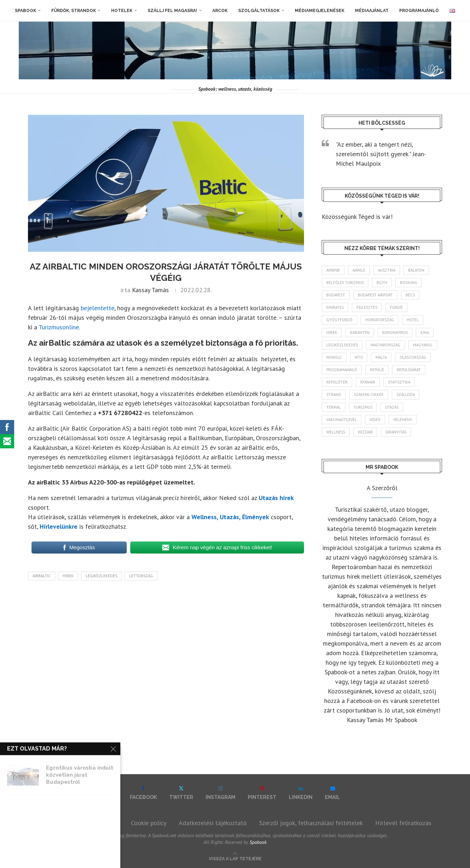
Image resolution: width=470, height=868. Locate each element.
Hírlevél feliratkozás (403, 823)
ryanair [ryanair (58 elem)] (368, 382)
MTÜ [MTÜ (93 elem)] (359, 357)
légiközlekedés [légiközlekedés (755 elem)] (342, 345)
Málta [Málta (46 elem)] (381, 357)
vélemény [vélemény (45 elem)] (403, 420)
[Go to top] (235, 858)
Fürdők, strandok (74, 11)
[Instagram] (220, 793)
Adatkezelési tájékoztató (213, 823)
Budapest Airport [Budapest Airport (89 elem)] (375, 295)
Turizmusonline (59, 327)
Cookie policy (149, 823)
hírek (68, 576)
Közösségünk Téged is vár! (357, 217)
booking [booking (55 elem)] (409, 283)
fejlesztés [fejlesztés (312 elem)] (367, 307)
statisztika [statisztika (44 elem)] (399, 382)
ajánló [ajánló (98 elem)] (359, 270)
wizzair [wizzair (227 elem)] (365, 432)
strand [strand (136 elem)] (334, 395)
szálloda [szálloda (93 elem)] (406, 395)
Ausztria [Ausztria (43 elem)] (387, 270)
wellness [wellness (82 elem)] (336, 432)
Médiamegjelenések (320, 11)
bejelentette (98, 308)
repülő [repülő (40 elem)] (377, 370)
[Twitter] (181, 793)
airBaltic (42, 576)
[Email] (333, 793)
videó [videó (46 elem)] (375, 420)
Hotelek (122, 11)
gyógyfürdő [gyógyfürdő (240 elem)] (339, 320)
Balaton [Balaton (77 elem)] (416, 270)
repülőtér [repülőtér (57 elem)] (337, 382)
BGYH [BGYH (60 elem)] (382, 283)
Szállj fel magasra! (172, 11)
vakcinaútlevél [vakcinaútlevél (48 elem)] (342, 420)
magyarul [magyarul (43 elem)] (423, 345)
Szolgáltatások (259, 11)
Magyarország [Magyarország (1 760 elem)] (385, 345)
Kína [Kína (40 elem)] (425, 333)
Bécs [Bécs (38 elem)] (410, 295)
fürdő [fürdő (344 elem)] (396, 307)
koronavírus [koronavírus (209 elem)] (395, 333)
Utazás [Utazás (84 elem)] (392, 407)
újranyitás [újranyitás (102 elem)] (396, 432)
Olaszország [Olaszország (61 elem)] (413, 357)
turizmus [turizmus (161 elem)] (363, 407)
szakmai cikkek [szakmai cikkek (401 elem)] (369, 395)
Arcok (220, 11)
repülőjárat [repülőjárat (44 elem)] (409, 370)
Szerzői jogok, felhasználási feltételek (311, 823)
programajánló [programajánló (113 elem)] (342, 370)
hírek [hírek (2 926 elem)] (332, 333)
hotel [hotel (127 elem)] (413, 320)
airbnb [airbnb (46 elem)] (333, 270)
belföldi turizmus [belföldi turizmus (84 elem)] (345, 283)
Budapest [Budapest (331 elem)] (336, 295)
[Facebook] (143, 793)
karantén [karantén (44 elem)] (360, 333)
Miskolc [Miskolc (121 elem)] (334, 357)
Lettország (141, 576)
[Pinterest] (262, 793)
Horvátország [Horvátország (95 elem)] (380, 320)
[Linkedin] (301, 793)
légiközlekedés (101, 576)
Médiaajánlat (372, 11)
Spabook (25, 11)
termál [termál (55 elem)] (334, 407)
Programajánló (419, 11)
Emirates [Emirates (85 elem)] (335, 307)
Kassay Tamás (150, 290)
